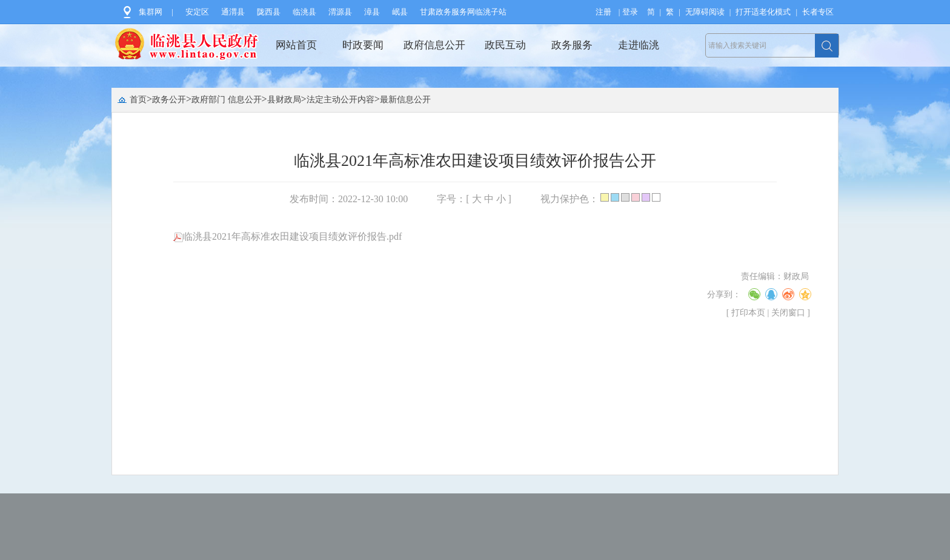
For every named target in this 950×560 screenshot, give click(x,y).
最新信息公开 (405, 100)
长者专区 (818, 12)
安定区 (197, 12)
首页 (138, 100)
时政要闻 (363, 45)
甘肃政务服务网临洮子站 (463, 12)
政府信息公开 (434, 45)
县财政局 (284, 100)
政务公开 (169, 100)
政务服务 (572, 45)
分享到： (724, 295)
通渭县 (233, 12)
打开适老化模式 (763, 12)
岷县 (400, 12)
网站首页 (296, 45)
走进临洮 (639, 45)
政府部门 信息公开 (227, 100)
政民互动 (505, 45)
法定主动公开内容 (340, 100)
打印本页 (748, 313)
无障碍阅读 (705, 12)
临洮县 (304, 12)
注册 (603, 12)
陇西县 (269, 12)
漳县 (372, 12)
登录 (630, 12)
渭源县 (340, 12)
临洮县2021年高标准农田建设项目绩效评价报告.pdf (287, 236)
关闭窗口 (788, 313)
